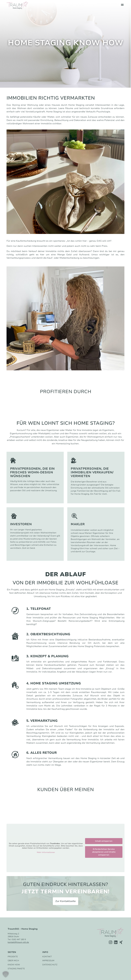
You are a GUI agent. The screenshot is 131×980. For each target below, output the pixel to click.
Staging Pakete (16, 969)
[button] (122, 5)
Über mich (13, 961)
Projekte (13, 957)
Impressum (48, 961)
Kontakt (47, 957)
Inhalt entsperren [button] (104, 841)
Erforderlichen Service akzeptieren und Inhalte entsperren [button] (104, 852)
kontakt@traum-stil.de (18, 942)
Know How (14, 965)
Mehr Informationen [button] (46, 852)
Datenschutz (50, 965)
